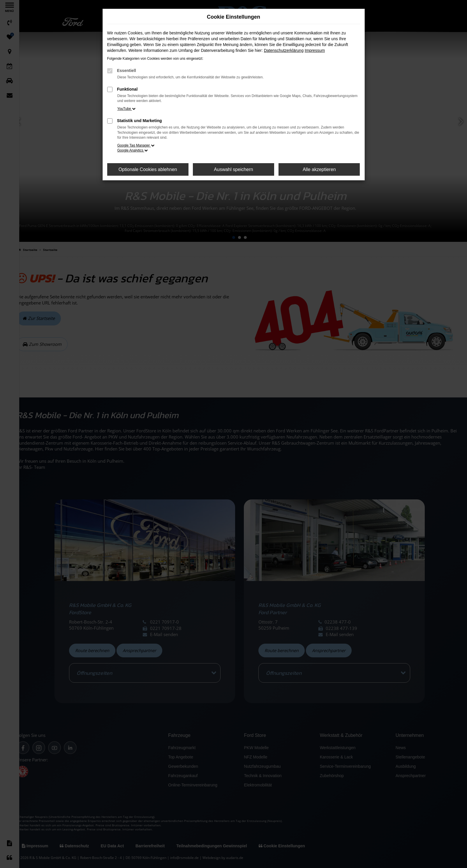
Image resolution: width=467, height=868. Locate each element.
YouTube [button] (127, 109)
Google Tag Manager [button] (136, 145)
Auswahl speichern (233, 169)
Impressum (315, 50)
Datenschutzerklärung (284, 50)
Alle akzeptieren (319, 169)
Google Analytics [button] (133, 150)
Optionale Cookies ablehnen (148, 169)
